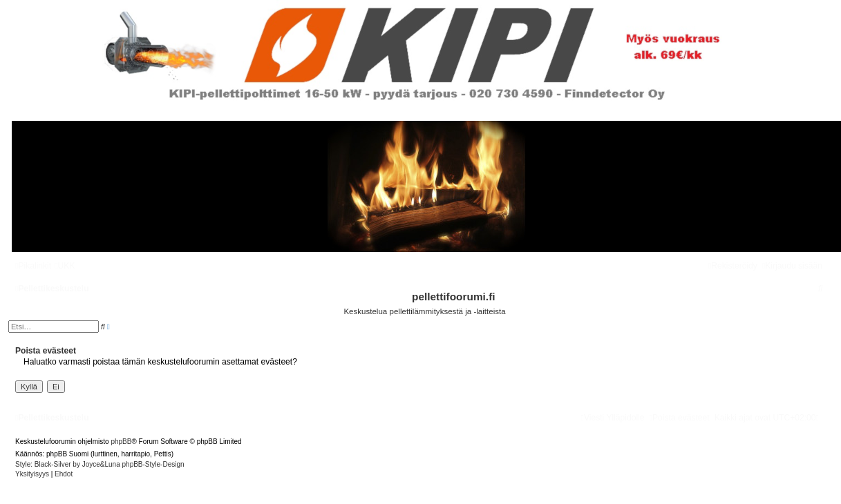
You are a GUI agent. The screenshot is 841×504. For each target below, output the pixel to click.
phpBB (121, 442)
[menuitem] (65, 266)
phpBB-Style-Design (153, 464)
